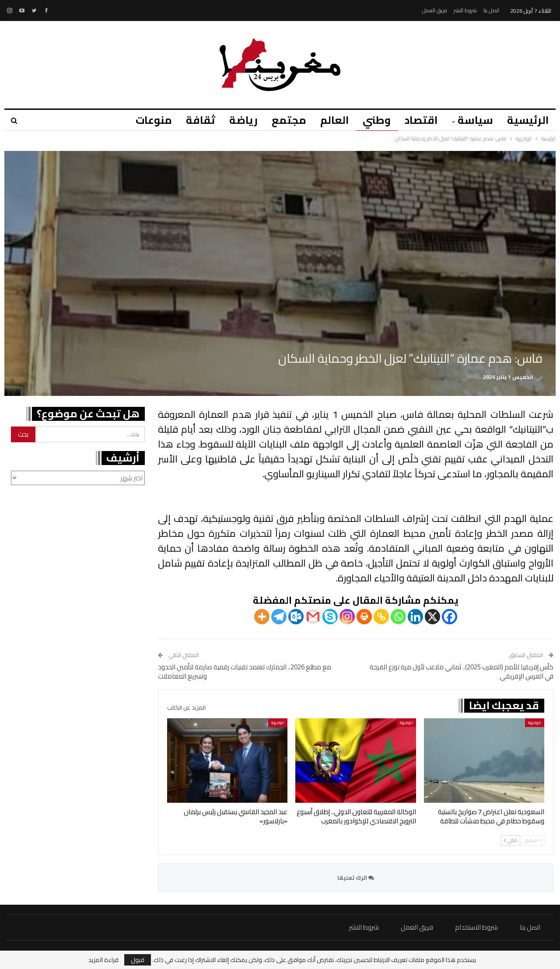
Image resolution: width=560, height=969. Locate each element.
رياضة (236, 120)
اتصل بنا (491, 10)
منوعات (143, 120)
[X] (432, 617)
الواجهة (535, 722)
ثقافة (191, 120)
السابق (533, 840)
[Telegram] (279, 617)
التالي (510, 840)
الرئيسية (528, 120)
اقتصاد (418, 120)
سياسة (474, 120)
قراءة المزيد (103, 960)
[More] (262, 617)
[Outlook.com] (296, 617)
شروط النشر (465, 10)
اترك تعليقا (356, 878)
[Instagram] (347, 617)
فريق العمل (435, 10)
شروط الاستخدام (476, 927)
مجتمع (282, 120)
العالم (329, 120)
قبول (138, 960)
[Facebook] (450, 617)
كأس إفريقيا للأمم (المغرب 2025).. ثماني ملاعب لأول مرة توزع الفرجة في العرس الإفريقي (462, 672)
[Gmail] (313, 617)
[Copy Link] (381, 617)
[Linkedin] (415, 617)
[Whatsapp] (398, 617)
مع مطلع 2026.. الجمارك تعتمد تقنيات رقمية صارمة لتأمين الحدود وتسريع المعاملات (245, 672)
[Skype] (330, 617)
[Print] (364, 617)
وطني (373, 120)
